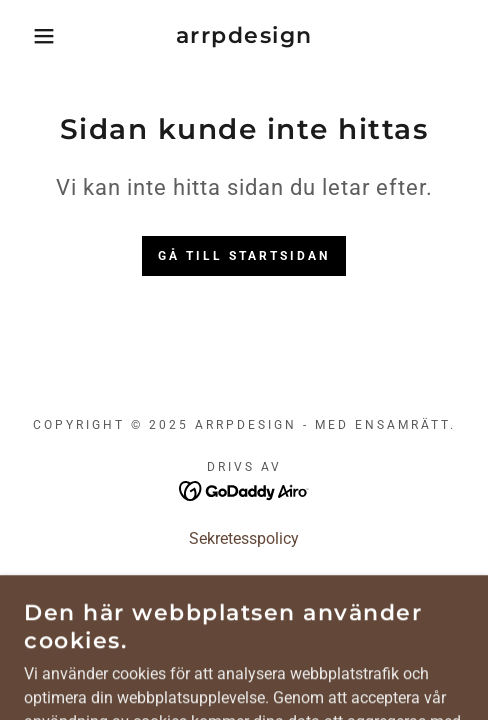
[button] (35, 36)
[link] (243, 36)
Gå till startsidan (244, 256)
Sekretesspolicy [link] (244, 538)
